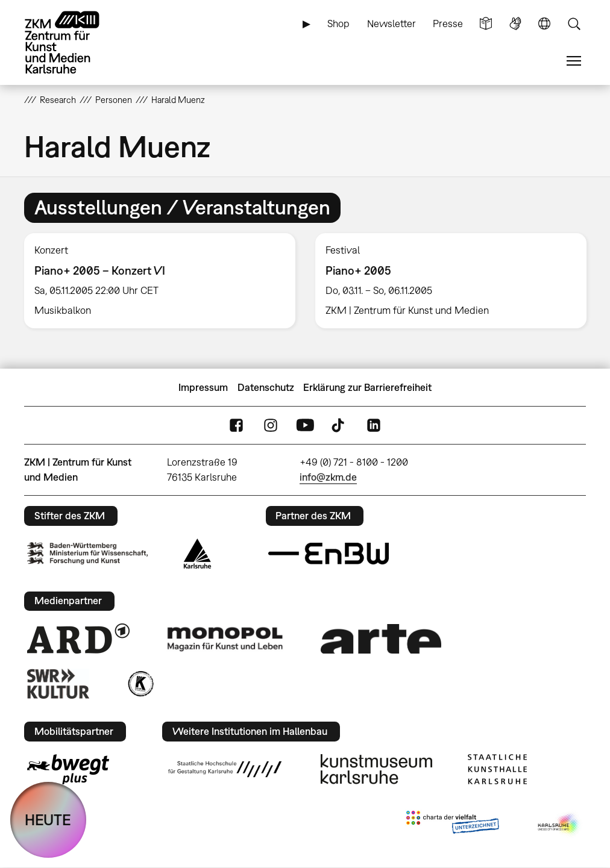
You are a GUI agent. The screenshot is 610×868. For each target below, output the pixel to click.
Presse (448, 23)
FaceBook (236, 426)
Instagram (271, 426)
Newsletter (391, 23)
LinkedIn (374, 426)
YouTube (305, 426)
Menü (574, 61)
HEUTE (48, 820)
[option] (160, 281)
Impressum (203, 387)
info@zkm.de (328, 477)
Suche (574, 24)
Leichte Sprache (486, 24)
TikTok (339, 426)
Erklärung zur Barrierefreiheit (367, 387)
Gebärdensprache (515, 24)
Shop (338, 23)
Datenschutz (266, 387)
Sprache (544, 24)
